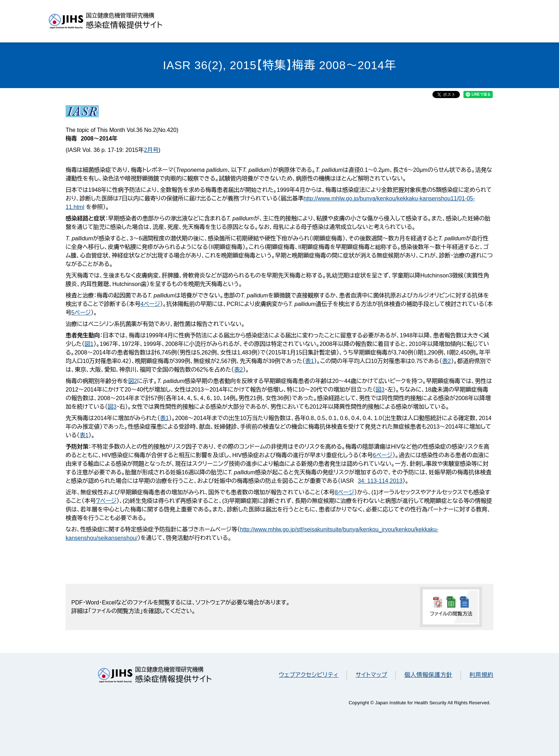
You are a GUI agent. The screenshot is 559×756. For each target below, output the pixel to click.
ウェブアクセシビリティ (309, 675)
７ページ (106, 501)
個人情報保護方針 (428, 675)
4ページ (150, 304)
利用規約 (481, 675)
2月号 (151, 150)
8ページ (345, 492)
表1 (310, 361)
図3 (380, 390)
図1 (89, 344)
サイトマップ (371, 675)
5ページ (81, 313)
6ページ (383, 455)
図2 (133, 381)
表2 (447, 361)
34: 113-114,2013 (380, 481)
